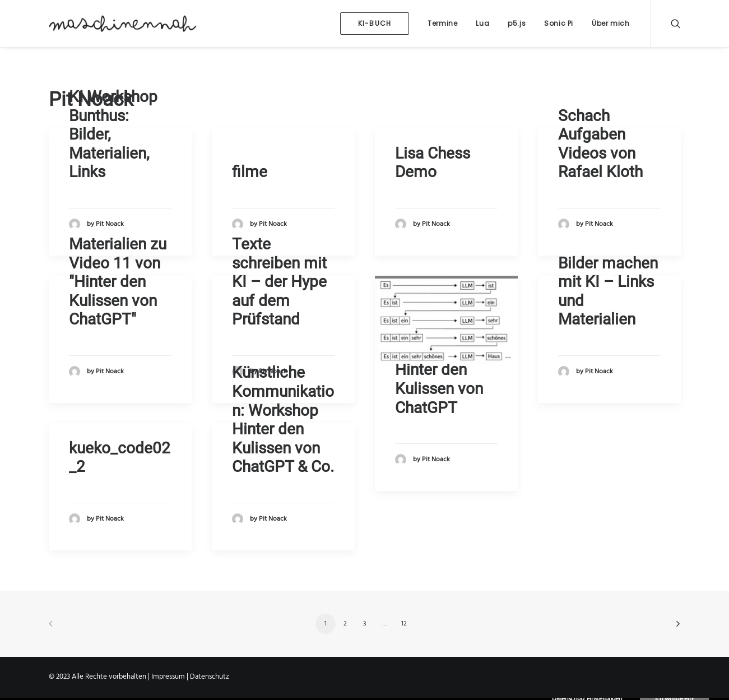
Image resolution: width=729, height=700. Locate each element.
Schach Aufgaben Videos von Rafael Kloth (600, 144)
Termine (442, 23)
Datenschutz (210, 677)
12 (404, 624)
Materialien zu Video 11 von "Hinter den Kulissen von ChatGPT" (118, 282)
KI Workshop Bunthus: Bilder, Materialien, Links (113, 134)
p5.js (517, 23)
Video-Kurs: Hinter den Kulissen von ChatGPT (439, 379)
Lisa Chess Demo (433, 163)
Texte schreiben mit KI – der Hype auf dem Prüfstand (279, 282)
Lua (482, 23)
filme (250, 172)
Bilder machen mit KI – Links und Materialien (608, 291)
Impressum (168, 677)
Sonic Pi (559, 23)
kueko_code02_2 (120, 458)
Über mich (610, 23)
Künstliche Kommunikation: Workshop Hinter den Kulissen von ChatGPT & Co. (283, 419)
